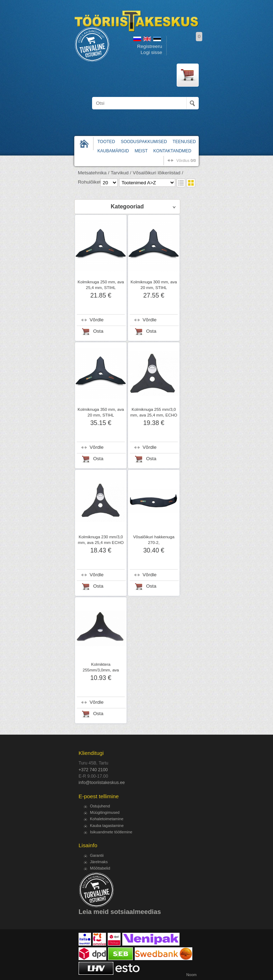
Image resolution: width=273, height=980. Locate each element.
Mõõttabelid (100, 868)
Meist (141, 151)
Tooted (106, 142)
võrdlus (186, 160)
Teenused (184, 142)
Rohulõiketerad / (95, 182)
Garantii (97, 855)
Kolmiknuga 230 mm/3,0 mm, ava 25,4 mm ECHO (101, 540)
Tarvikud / (121, 173)
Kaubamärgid (113, 151)
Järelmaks (99, 862)
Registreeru (150, 46)
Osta (98, 331)
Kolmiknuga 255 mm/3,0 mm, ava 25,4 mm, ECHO (154, 412)
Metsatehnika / (93, 173)
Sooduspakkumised (144, 142)
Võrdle (97, 320)
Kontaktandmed (172, 151)
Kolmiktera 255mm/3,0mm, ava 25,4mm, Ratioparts (101, 670)
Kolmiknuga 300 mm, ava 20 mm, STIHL (154, 285)
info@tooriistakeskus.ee (102, 783)
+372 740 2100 (93, 770)
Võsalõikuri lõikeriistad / (158, 173)
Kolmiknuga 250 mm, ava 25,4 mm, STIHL (101, 285)
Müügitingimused (105, 812)
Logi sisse (151, 52)
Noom (191, 975)
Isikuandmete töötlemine (111, 832)
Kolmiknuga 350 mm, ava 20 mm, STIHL (101, 412)
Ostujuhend (100, 806)
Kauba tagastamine (107, 826)
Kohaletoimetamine (107, 819)
